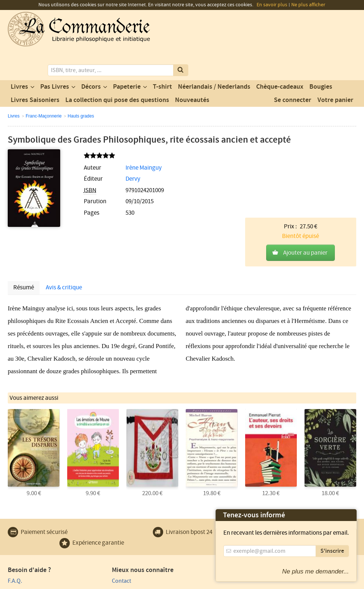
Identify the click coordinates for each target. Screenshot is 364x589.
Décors (91, 57)
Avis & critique (64, 218)
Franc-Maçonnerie (43, 86)
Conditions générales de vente (143, 582)
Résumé (24, 218)
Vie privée (18, 582)
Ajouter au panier (305, 154)
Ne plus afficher (308, 5)
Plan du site (22, 531)
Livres (19, 57)
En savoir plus (272, 5)
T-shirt (162, 57)
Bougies (321, 57)
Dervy (116, 149)
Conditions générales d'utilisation (69, 582)
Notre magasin (115, 521)
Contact (106, 510)
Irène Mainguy (127, 137)
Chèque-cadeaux (280, 57)
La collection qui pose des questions (117, 70)
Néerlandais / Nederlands (214, 57)
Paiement (19, 521)
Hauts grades (81, 86)
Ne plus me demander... (315, 571)
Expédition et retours (34, 542)
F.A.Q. (15, 510)
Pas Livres (55, 57)
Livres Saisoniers (35, 70)
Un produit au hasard (123, 531)
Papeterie (127, 57)
